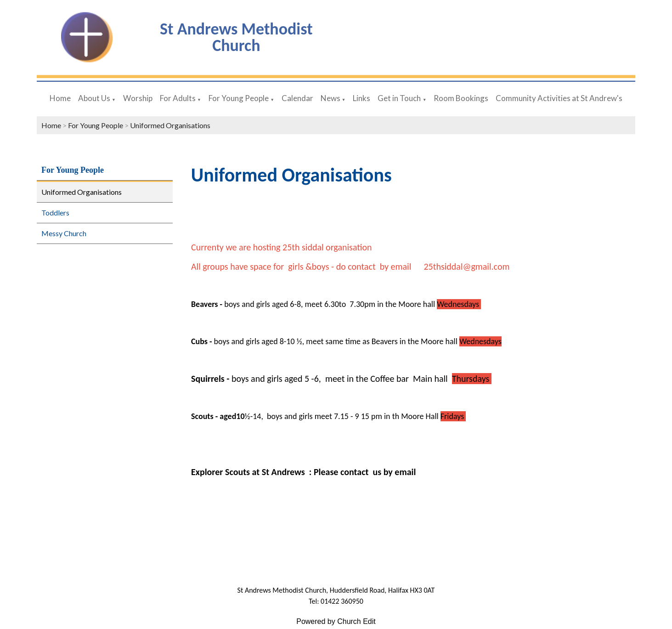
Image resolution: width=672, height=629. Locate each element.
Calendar (297, 98)
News (331, 98)
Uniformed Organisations (170, 125)
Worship (138, 98)
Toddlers (55, 212)
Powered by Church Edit (336, 621)
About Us (94, 98)
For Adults (178, 98)
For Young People (239, 98)
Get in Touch (399, 98)
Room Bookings (461, 98)
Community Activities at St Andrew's (559, 98)
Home (60, 98)
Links (361, 98)
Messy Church (64, 233)
